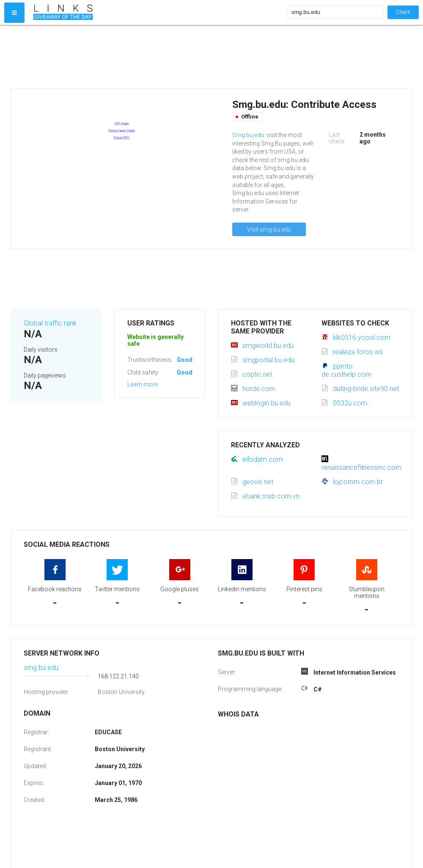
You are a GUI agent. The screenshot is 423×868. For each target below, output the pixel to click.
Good (185, 360)
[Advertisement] (158, 57)
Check (403, 12)
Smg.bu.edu (248, 135)
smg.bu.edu (41, 668)
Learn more (143, 384)
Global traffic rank (50, 323)
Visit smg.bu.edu (269, 229)
